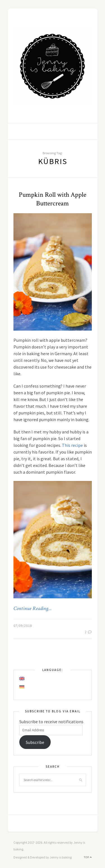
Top (88, 857)
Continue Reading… (32, 609)
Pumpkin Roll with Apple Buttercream (53, 199)
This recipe (72, 445)
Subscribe (35, 742)
